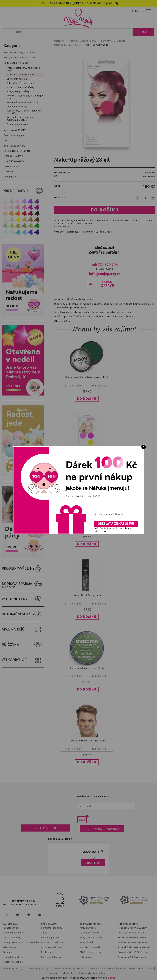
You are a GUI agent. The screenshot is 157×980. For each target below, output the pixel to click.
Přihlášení (138, 11)
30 (82, 3)
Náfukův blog (46, 828)
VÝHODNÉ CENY (23, 599)
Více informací (62, 227)
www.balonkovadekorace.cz (136, 969)
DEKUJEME (73, 3)
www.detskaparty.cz (103, 969)
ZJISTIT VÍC (93, 863)
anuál (97, 947)
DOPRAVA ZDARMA (23, 584)
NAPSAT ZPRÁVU (108, 284)
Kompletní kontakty (52, 928)
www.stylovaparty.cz (94, 973)
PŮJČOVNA (23, 645)
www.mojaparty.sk (41, 969)
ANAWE (112, 978)
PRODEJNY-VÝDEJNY (23, 569)
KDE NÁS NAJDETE (128, 924)
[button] (87, 399)
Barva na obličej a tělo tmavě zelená (87, 377)
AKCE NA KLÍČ (23, 629)
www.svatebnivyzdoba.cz (71, 969)
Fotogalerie (86, 957)
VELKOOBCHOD (23, 660)
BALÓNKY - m (87, 947)
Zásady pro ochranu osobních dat (21, 942)
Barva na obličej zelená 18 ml (87, 668)
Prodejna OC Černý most (132, 957)
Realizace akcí (49, 952)
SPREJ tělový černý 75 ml (87, 595)
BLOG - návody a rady (91, 952)
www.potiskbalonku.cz (64, 973)
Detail (100, 386)
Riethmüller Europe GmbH (96, 232)
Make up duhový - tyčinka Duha (87, 741)
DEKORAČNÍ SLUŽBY (23, 614)
